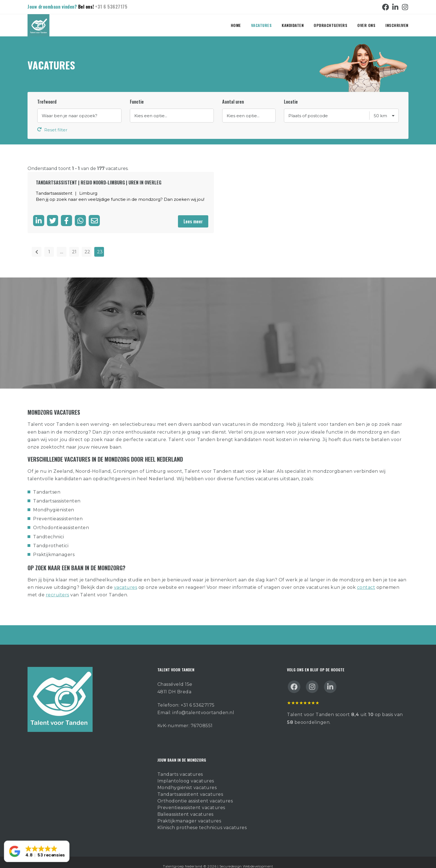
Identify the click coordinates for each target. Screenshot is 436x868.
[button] (37, 851)
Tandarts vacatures (180, 766)
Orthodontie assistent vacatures (195, 793)
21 (74, 244)
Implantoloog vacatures (186, 773)
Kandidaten (293, 25)
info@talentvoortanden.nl (203, 704)
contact (366, 579)
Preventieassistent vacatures (191, 799)
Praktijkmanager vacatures (189, 813)
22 (87, 244)
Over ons (366, 25)
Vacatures (262, 25)
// (172, 116)
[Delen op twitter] (53, 213)
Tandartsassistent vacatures (190, 786)
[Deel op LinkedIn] (39, 213)
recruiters (58, 587)
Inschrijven (397, 25)
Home (236, 25)
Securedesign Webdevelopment (246, 858)
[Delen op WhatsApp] (80, 213)
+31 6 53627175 (111, 7)
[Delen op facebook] (66, 213)
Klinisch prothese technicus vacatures (202, 819)
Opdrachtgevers (330, 25)
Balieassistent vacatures (185, 806)
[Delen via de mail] (94, 213)
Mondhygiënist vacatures (187, 779)
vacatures (126, 579)
